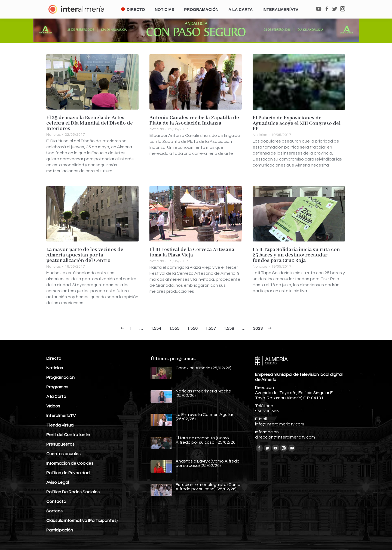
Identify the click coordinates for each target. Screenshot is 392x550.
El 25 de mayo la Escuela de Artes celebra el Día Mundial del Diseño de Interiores (90, 123)
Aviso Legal (58, 482)
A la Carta (56, 397)
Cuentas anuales (63, 454)
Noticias (53, 135)
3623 (258, 328)
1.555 (174, 328)
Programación (60, 377)
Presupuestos (60, 444)
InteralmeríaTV (61, 416)
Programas (57, 387)
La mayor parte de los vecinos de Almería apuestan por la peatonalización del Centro (85, 255)
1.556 (192, 328)
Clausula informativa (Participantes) (82, 521)
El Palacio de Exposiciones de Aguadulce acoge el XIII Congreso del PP (297, 123)
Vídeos (53, 406)
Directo (54, 358)
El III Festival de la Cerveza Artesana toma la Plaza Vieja (192, 252)
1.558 (229, 328)
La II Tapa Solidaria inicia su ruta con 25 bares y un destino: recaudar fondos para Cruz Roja (296, 255)
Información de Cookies (70, 463)
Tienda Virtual (60, 425)
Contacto (56, 501)
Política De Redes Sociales (73, 492)
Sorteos (54, 511)
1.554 (156, 328)
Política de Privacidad (68, 473)
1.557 (211, 328)
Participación (60, 530)
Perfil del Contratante (68, 435)
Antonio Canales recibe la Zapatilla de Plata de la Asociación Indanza (194, 120)
